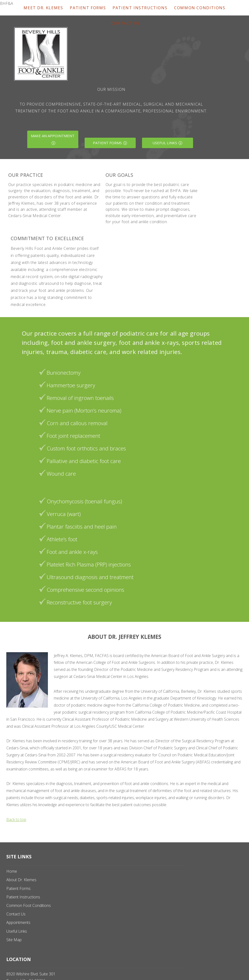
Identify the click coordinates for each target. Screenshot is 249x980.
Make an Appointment (53, 136)
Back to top (16, 819)
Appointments (18, 922)
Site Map (14, 940)
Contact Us (125, 23)
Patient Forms (107, 143)
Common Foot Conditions (29, 905)
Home (12, 871)
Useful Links (165, 143)
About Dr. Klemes (21, 880)
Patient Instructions (23, 897)
